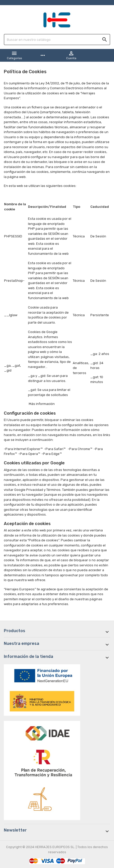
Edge (55, 454)
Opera (33, 454)
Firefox (9, 454)
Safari (59, 449)
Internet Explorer (27, 449)
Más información (42, 404)
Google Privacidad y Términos (37, 490)
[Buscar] (57, 40)
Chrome (84, 449)
